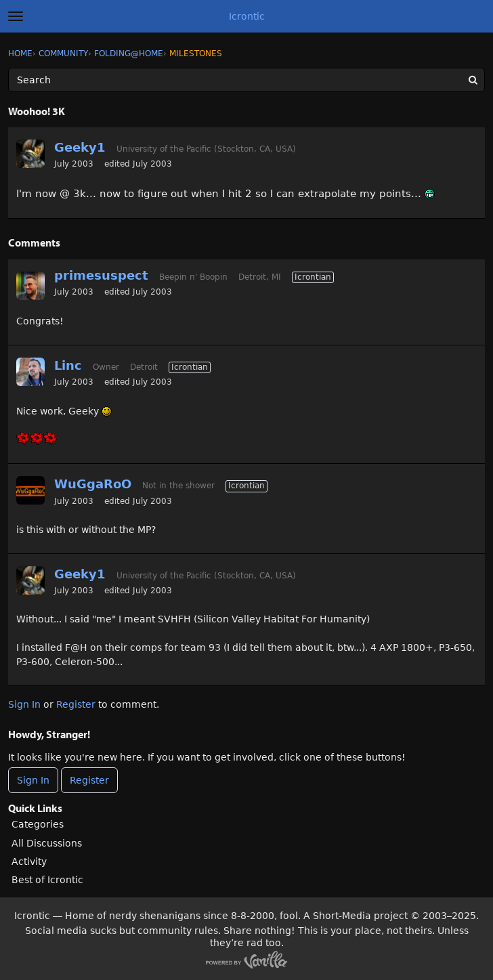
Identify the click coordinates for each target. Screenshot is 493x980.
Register (76, 704)
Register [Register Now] (89, 780)
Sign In (24, 704)
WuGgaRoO (93, 484)
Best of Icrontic (47, 880)
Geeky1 (80, 147)
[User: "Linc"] (30, 372)
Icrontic (247, 16)
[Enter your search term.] (246, 80)
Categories (38, 824)
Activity (29, 861)
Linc (68, 365)
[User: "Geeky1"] (30, 154)
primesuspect (101, 275)
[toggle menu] (16, 16)
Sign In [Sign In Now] (33, 780)
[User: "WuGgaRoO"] (30, 490)
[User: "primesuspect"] (30, 286)
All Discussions (47, 843)
